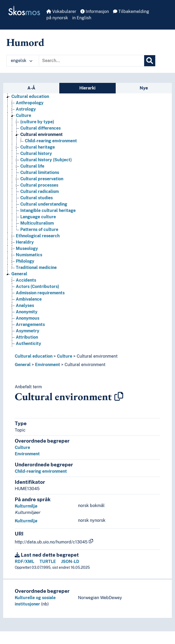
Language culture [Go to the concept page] (38, 217)
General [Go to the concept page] (19, 274)
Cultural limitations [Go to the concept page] (40, 172)
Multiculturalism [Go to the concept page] (37, 223)
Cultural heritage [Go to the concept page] (38, 147)
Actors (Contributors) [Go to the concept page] (37, 287)
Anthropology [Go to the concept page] (30, 103)
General (23, 365)
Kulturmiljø (26, 506)
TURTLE (48, 562)
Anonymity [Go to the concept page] (27, 312)
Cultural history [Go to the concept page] (36, 153)
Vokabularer (61, 11)
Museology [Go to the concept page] (27, 248)
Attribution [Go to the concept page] (27, 337)
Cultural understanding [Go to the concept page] (44, 204)
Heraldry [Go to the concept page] (25, 242)
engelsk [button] (22, 61)
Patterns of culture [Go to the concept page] (39, 229)
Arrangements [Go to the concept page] (30, 325)
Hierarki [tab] (87, 88)
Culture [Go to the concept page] (23, 115)
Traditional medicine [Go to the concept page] (36, 267)
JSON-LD (70, 562)
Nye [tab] (144, 88)
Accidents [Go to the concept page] (26, 280)
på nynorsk (57, 18)
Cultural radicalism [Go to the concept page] (40, 191)
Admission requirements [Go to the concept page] (40, 293)
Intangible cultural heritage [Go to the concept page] (48, 210)
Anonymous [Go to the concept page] (28, 318)
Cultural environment (97, 356)
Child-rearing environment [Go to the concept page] (51, 141)
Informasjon (95, 11)
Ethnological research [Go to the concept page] (38, 236)
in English (82, 18)
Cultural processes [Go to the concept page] (39, 185)
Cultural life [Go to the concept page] (32, 166)
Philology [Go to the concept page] (25, 261)
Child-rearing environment (41, 471)
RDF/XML (25, 562)
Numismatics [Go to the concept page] (29, 255)
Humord (25, 42)
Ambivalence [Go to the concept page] (29, 299)
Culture (65, 356)
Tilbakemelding (131, 11)
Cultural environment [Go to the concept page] (42, 134)
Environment (48, 365)
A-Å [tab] (31, 88)
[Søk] (150, 61)
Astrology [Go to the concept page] (26, 109)
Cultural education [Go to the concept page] (30, 96)
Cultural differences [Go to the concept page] (40, 128)
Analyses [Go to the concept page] (25, 306)
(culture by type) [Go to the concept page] (37, 122)
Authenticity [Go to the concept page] (28, 344)
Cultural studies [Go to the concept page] (37, 198)
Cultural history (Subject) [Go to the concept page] (46, 160)
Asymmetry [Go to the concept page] (28, 331)
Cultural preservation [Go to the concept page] (42, 179)
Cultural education (34, 356)
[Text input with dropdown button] (91, 61)
